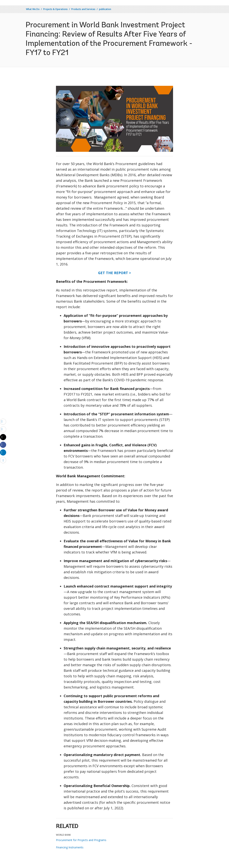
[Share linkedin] (3, 452)
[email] (3, 421)
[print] (3, 429)
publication (105, 9)
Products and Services (83, 9)
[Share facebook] (3, 445)
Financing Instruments (70, 847)
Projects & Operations (55, 9)
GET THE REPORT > (114, 273)
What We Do (33, 9)
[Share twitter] (3, 437)
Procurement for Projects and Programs (81, 840)
